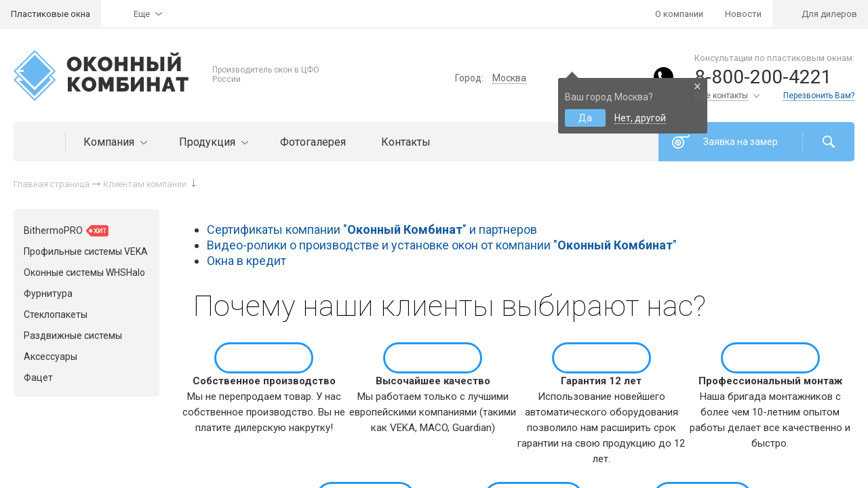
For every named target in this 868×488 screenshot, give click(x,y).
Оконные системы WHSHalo (84, 272)
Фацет (38, 378)
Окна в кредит (246, 261)
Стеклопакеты (56, 314)
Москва (509, 78)
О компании (679, 14)
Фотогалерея (313, 142)
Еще (142, 14)
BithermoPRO (66, 231)
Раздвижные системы (73, 335)
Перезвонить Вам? (819, 96)
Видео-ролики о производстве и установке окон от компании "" (442, 245)
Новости (743, 14)
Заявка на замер (741, 142)
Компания (114, 142)
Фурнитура (48, 293)
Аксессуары (51, 357)
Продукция (212, 142)
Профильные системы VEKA (86, 251)
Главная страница (52, 184)
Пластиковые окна (51, 14)
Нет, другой (640, 118)
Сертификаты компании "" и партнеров (372, 229)
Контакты (406, 142)
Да (585, 118)
